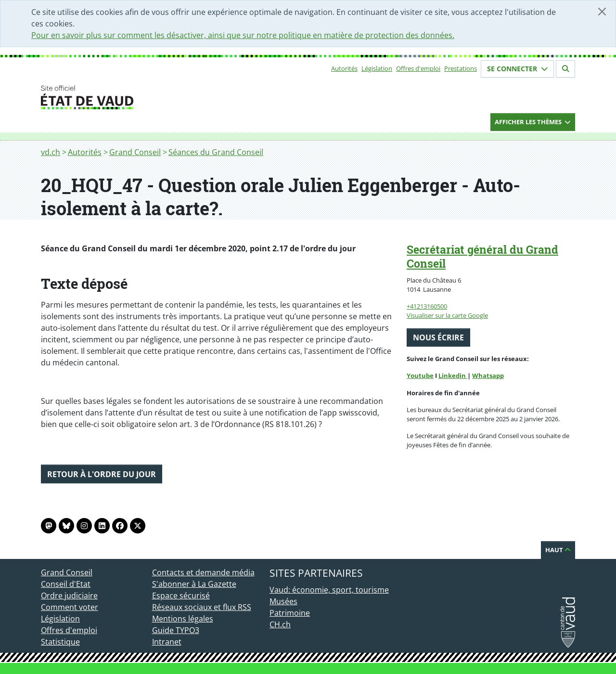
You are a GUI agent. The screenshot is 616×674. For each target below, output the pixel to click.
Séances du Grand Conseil (216, 152)
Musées (283, 601)
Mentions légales (183, 619)
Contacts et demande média (203, 572)
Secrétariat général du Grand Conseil (482, 256)
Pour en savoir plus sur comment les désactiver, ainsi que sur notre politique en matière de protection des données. (243, 35)
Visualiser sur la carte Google (447, 315)
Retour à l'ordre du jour (102, 474)
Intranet (167, 642)
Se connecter (517, 69)
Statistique (60, 642)
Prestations (461, 68)
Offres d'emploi (418, 68)
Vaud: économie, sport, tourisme (329, 590)
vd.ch (51, 152)
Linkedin (453, 376)
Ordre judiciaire (69, 596)
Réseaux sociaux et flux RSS (202, 607)
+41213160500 (427, 306)
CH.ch (280, 624)
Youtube (420, 376)
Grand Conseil (135, 152)
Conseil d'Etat (66, 584)
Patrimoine (290, 613)
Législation (377, 68)
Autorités (344, 68)
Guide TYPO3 (176, 630)
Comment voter (70, 607)
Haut (558, 550)
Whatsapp (488, 376)
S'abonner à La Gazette (194, 584)
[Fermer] (602, 12)
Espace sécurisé (181, 596)
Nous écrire (438, 337)
